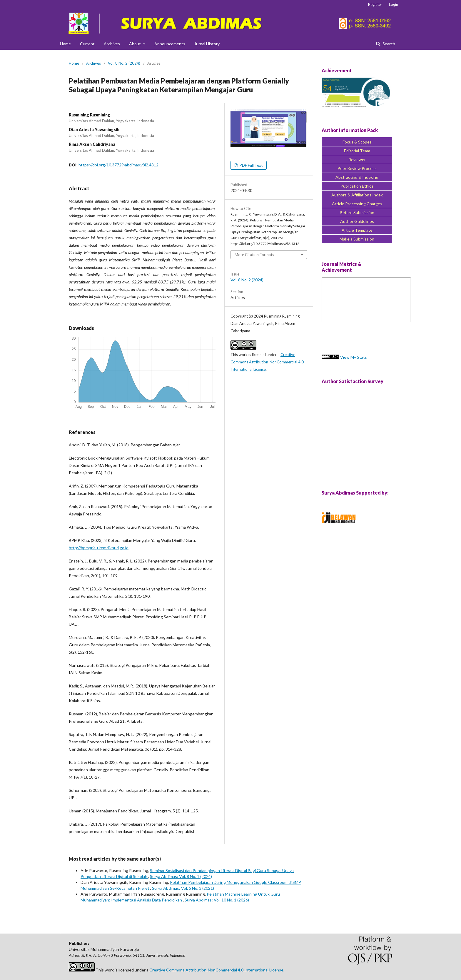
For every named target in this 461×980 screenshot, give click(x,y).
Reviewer (357, 160)
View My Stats (354, 357)
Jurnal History (207, 44)
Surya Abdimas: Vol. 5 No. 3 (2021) (183, 888)
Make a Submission (357, 239)
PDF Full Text (251, 165)
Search (388, 44)
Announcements (170, 44)
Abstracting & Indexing (357, 177)
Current (87, 44)
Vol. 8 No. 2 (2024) (124, 63)
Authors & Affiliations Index (357, 195)
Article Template (357, 230)
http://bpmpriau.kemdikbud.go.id (99, 548)
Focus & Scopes (357, 142)
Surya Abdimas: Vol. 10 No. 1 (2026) (217, 900)
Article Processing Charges (357, 204)
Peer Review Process (357, 168)
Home (65, 44)
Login (394, 4)
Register (375, 4)
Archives (112, 44)
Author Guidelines (357, 221)
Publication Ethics (357, 186)
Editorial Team (357, 151)
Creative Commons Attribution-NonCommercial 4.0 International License (267, 362)
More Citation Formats (254, 255)
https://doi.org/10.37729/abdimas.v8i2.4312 (118, 165)
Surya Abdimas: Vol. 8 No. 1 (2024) (181, 876)
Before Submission (357, 212)
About (135, 44)
